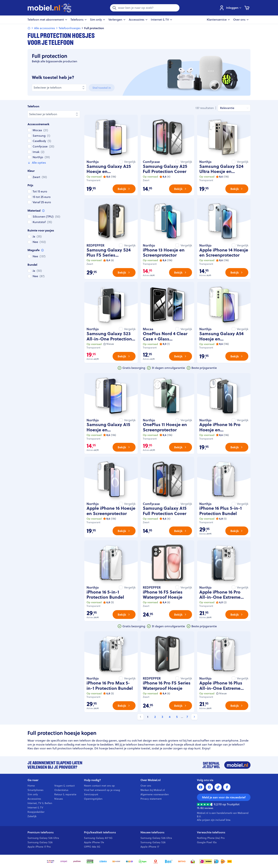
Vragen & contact (64, 786)
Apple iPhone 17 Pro (39, 847)
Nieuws (59, 799)
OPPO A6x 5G (92, 847)
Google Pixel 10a (207, 842)
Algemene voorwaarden (155, 794)
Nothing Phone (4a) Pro (211, 838)
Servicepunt (91, 794)
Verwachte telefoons (211, 832)
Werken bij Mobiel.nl (153, 790)
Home (31, 786)
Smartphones (35, 790)
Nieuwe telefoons (152, 832)
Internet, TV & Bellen (40, 803)
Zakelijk (32, 816)
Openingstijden (93, 799)
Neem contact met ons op (99, 786)
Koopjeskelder (36, 812)
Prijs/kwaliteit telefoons (100, 832)
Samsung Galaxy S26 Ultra (43, 838)
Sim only (33, 794)
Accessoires (34, 799)
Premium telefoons (41, 832)
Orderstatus (61, 790)
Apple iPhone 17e (94, 842)
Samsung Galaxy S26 (40, 842)
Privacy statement (151, 799)
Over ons (146, 786)
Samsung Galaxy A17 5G (98, 838)
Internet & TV (35, 807)
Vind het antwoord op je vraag (102, 790)
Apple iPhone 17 (150, 847)
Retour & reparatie (65, 794)
